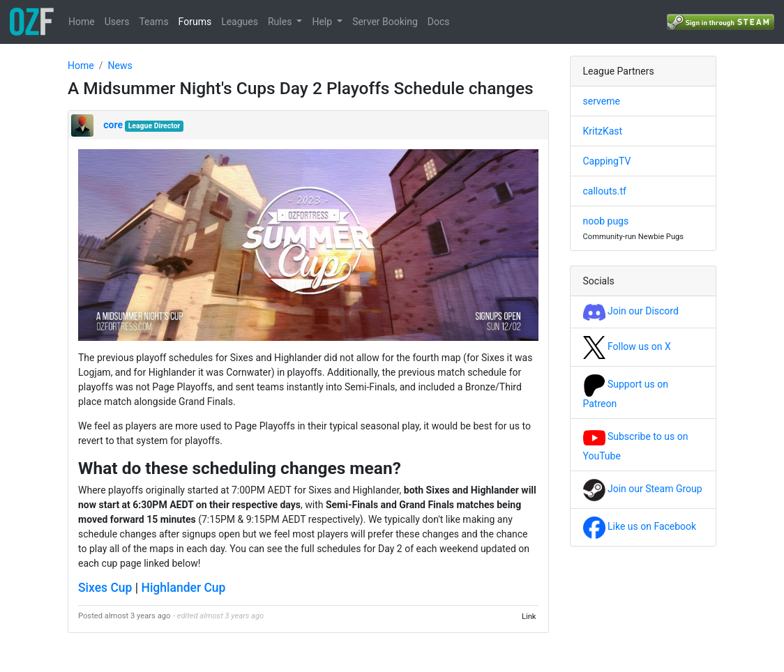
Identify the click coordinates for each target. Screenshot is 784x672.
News (120, 66)
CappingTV (607, 161)
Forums (195, 22)
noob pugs (606, 221)
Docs (439, 22)
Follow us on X (627, 346)
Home (82, 22)
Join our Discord (631, 311)
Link (529, 616)
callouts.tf (605, 191)
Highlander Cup (183, 588)
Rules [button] (281, 22)
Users (117, 22)
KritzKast (603, 131)
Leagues (240, 22)
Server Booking (385, 22)
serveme (602, 101)
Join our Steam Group (643, 489)
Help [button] (323, 22)
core (113, 125)
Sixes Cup (105, 588)
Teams (153, 22)
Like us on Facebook (640, 526)
